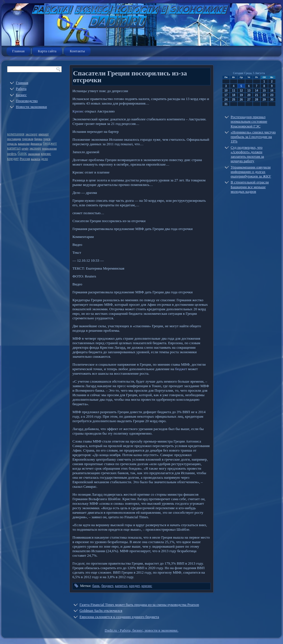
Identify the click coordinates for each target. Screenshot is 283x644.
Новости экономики (31, 107)
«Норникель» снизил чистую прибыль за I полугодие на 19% (253, 137)
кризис (46, 154)
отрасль (12, 144)
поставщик (14, 139)
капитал (14, 148)
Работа (21, 89)
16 (272, 91)
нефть (12, 154)
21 (257, 95)
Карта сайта (47, 51)
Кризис (78, 111)
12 (241, 91)
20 (249, 95)
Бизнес (21, 95)
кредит (13, 159)
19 (241, 95)
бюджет (50, 143)
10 (226, 91)
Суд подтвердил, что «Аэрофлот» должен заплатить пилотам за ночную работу (247, 154)
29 (264, 100)
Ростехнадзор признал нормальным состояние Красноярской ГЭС (249, 122)
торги (47, 139)
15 (264, 91)
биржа (38, 139)
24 (226, 100)
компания (16, 134)
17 (226, 95)
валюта (35, 159)
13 (249, 91)
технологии (49, 148)
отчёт (25, 148)
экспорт (35, 148)
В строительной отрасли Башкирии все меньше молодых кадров (250, 187)
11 (234, 91)
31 (226, 104)
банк (22, 153)
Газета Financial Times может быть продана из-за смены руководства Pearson (139, 605)
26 (241, 100)
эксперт (32, 134)
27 (249, 100)
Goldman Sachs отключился (101, 611)
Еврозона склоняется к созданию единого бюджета (119, 617)
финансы (36, 144)
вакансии (24, 144)
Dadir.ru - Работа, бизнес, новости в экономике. (141, 630)
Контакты (77, 51)
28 (257, 100)
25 (234, 100)
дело (44, 159)
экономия (34, 154)
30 (272, 100)
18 (234, 95)
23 (272, 95)
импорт (44, 134)
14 (257, 91)
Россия (25, 159)
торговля (28, 139)
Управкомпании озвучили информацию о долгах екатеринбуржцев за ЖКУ (251, 172)
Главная (18, 51)
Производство (27, 101)
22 (264, 95)
